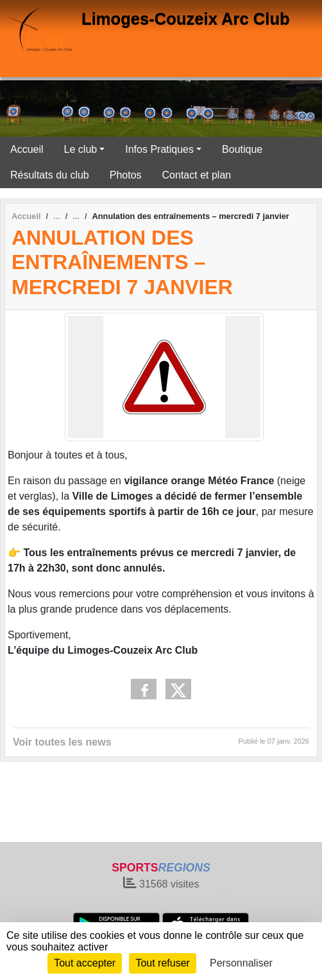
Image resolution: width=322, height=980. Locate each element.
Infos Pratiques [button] (159, 149)
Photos (126, 175)
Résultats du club (50, 175)
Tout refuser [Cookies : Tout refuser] (162, 963)
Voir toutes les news (62, 742)
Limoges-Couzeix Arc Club (186, 19)
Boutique (242, 149)
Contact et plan (197, 175)
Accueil (27, 149)
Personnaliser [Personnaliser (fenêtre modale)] (241, 963)
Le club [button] (81, 149)
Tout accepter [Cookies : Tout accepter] (85, 963)
